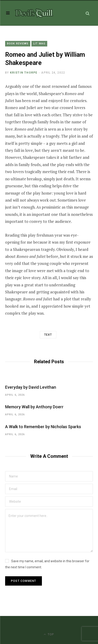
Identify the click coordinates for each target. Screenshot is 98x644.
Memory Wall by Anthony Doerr (34, 407)
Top (49, 634)
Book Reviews (18, 44)
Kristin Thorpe (24, 73)
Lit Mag (39, 44)
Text (48, 335)
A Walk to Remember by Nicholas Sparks (43, 427)
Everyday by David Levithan (31, 387)
